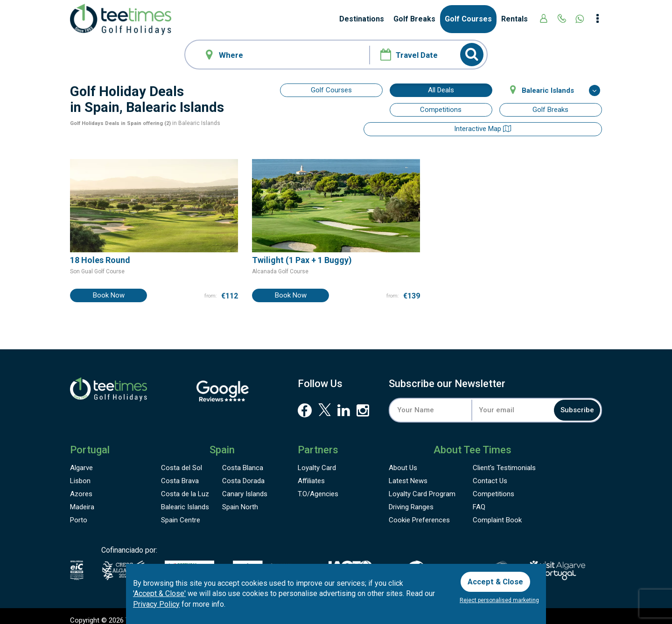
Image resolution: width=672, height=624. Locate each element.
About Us (403, 460)
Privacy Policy (156, 602)
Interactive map (331, 110)
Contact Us (490, 473)
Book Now (109, 286)
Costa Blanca (243, 460)
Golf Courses (468, 19)
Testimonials (504, 460)
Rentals (514, 19)
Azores (81, 486)
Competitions (441, 110)
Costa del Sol (182, 460)
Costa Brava (180, 473)
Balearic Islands (185, 499)
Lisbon (80, 473)
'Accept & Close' (159, 592)
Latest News (408, 473)
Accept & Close (498, 579)
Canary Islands (245, 486)
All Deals (441, 90)
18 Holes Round (100, 252)
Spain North (240, 499)
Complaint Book (497, 512)
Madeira (82, 499)
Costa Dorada (243, 473)
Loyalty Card (317, 460)
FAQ (479, 499)
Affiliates (311, 473)
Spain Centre (181, 512)
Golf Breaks (414, 19)
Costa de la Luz (185, 486)
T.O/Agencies (318, 486)
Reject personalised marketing (499, 600)
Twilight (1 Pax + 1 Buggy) (302, 252)
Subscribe (571, 401)
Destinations (362, 19)
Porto (79, 512)
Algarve (81, 460)
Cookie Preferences (419, 512)
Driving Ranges (411, 499)
